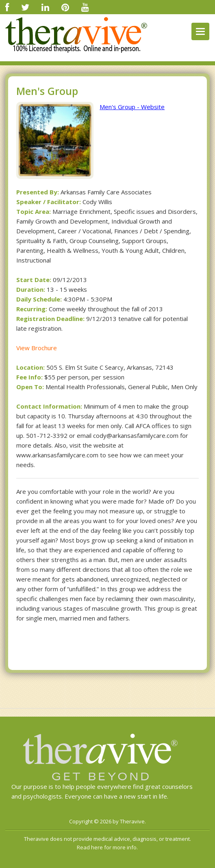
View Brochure (37, 348)
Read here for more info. (107, 847)
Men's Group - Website (132, 107)
